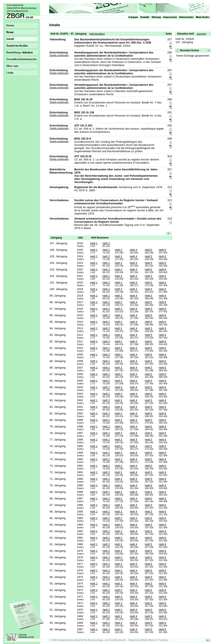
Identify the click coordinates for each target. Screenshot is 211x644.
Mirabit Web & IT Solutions (155, 640)
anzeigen (201, 34)
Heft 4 (133, 250)
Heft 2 (106, 243)
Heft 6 (162, 250)
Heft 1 (94, 243)
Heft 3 (118, 250)
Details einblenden (59, 55)
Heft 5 (148, 250)
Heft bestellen (97, 34)
